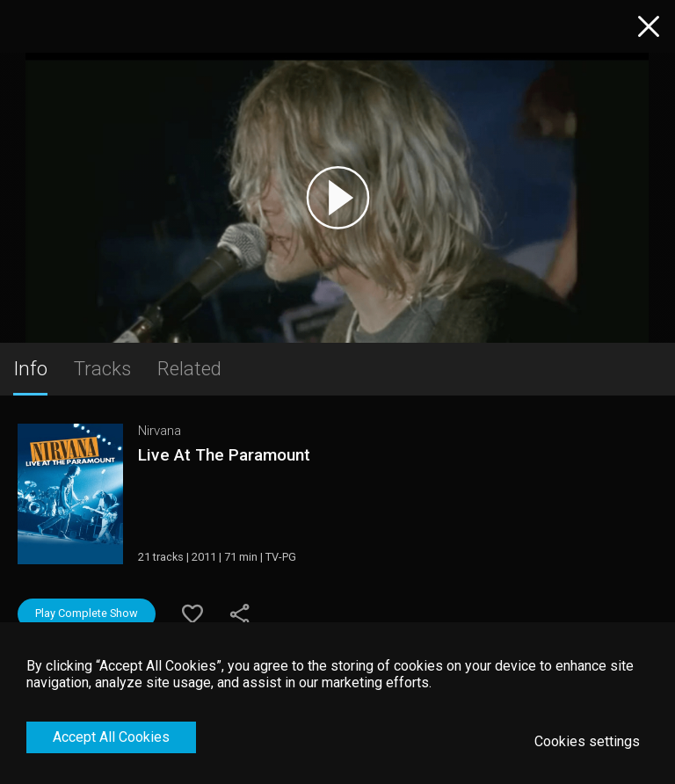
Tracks (102, 368)
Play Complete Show (87, 613)
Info (30, 368)
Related (189, 368)
